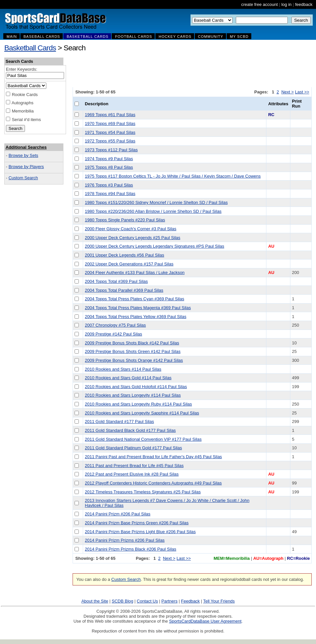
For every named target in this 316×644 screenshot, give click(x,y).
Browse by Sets (23, 155)
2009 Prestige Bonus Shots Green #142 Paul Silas (133, 351)
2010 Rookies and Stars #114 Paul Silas (123, 369)
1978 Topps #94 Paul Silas (110, 194)
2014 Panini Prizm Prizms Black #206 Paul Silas (130, 549)
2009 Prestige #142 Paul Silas (113, 334)
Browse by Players (26, 167)
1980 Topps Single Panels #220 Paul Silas (125, 220)
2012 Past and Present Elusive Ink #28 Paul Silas (132, 474)
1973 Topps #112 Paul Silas (111, 150)
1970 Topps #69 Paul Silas (110, 124)
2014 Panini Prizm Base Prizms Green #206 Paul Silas (137, 523)
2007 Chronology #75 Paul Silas (115, 325)
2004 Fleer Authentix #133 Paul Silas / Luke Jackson (135, 272)
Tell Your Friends (219, 601)
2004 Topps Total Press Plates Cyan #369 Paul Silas (134, 299)
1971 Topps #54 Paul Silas (110, 132)
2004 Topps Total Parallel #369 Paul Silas (124, 290)
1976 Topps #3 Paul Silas (109, 185)
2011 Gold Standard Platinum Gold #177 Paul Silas (133, 448)
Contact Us (147, 601)
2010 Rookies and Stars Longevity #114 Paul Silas (133, 395)
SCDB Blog (123, 601)
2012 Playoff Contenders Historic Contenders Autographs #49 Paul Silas (153, 483)
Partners (169, 601)
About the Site (95, 601)
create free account (259, 4)
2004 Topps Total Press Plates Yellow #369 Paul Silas (135, 317)
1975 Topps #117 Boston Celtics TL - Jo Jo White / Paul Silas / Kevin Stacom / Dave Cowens (173, 176)
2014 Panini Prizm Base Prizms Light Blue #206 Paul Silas (140, 532)
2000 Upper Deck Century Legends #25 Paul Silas (133, 238)
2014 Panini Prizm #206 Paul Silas (117, 514)
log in (286, 4)
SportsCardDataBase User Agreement (205, 621)
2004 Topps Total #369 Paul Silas (116, 281)
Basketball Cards (30, 48)
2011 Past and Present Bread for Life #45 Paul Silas (134, 466)
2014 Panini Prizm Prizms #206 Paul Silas (125, 540)
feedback (304, 4)
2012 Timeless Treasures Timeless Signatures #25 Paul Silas (143, 492)
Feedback (190, 601)
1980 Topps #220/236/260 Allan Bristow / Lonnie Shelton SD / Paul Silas (153, 211)
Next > (287, 92)
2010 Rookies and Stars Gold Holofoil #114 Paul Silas (136, 387)
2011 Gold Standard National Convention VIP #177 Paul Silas (143, 439)
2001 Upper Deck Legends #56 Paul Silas (124, 255)
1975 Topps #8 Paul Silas (109, 167)
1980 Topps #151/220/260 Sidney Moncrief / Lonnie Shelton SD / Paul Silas (156, 202)
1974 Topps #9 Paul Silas (109, 159)
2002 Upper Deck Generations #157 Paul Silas (129, 264)
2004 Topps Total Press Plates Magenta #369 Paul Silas (138, 308)
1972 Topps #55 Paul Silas (110, 141)
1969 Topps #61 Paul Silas (110, 115)
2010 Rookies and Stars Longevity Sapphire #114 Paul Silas (142, 413)
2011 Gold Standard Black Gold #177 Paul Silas (130, 430)
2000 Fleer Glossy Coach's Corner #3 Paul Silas (131, 229)
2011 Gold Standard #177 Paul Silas (119, 421)
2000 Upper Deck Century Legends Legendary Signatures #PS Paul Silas (154, 246)
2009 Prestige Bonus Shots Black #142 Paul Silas (132, 343)
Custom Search (23, 178)
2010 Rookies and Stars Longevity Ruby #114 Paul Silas (138, 404)
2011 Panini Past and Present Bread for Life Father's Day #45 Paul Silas (153, 457)
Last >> (302, 92)
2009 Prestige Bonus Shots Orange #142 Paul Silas (134, 360)
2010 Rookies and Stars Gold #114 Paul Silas (128, 378)
